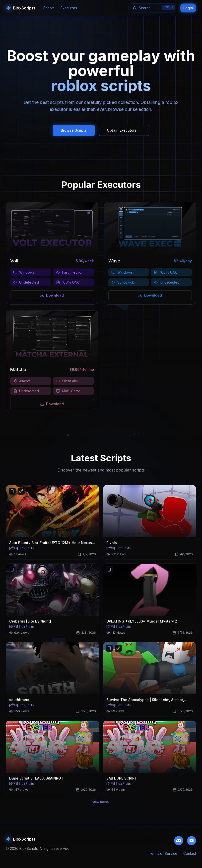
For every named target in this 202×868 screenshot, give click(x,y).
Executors (69, 8)
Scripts (49, 8)
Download (52, 300)
